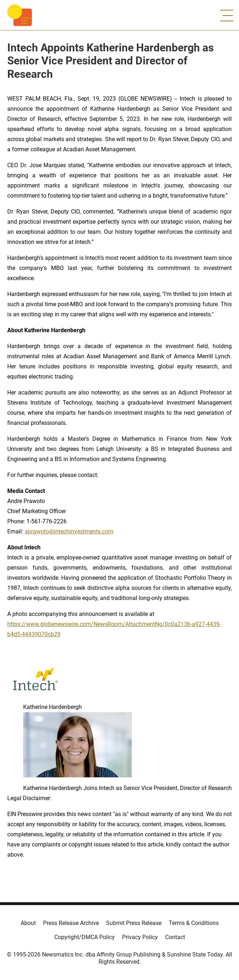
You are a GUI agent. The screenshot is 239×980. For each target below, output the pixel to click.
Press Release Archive (71, 923)
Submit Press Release (134, 923)
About (28, 923)
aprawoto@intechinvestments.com (69, 531)
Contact (175, 937)
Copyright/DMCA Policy (85, 937)
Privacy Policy (140, 937)
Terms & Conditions (194, 923)
